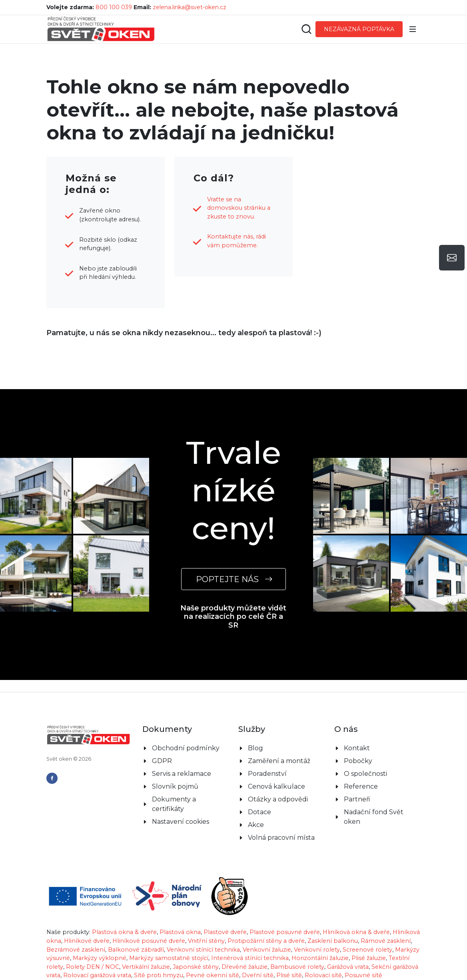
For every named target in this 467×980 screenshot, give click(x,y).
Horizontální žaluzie (320, 958)
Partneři (357, 799)
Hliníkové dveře (87, 941)
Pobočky (358, 761)
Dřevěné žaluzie (244, 967)
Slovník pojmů (175, 786)
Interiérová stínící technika (250, 958)
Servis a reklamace (182, 774)
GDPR (162, 761)
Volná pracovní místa (281, 838)
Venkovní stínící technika (203, 950)
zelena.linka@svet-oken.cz (190, 7)
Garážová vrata (348, 967)
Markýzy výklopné (100, 958)
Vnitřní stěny (206, 941)
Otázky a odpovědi (278, 799)
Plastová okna (180, 932)
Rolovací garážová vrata (97, 975)
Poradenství (267, 774)
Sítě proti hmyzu (159, 975)
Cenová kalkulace (276, 786)
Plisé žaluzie (369, 958)
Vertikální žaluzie (146, 967)
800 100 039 (114, 7)
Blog (255, 748)
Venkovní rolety (317, 950)
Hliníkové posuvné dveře (149, 941)
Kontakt (357, 748)
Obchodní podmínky (186, 748)
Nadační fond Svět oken (374, 817)
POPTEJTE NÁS (233, 579)
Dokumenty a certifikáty (174, 804)
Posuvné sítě (363, 975)
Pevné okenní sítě (213, 975)
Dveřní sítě (258, 975)
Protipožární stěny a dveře (266, 941)
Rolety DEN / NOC (93, 967)
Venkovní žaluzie (267, 950)
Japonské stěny (196, 967)
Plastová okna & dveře (124, 932)
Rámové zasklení (386, 941)
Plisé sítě (289, 975)
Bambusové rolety (297, 967)
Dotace (259, 812)
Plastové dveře (225, 932)
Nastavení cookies (181, 822)
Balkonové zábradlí (136, 950)
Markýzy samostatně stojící (169, 958)
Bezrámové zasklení (76, 950)
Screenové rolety (367, 950)
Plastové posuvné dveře (285, 932)
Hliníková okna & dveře (356, 932)
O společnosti (365, 774)
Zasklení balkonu (333, 941)
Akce (256, 825)
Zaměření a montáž (279, 761)
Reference (361, 786)
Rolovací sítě (323, 975)
